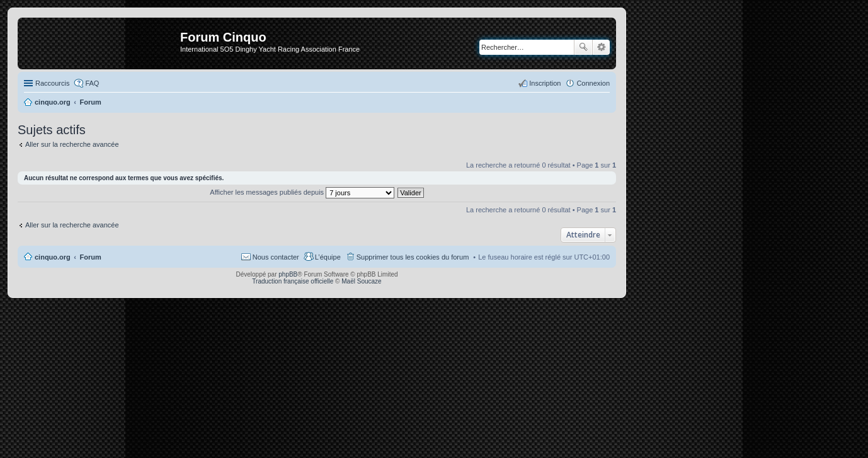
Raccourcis (52, 83)
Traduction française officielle (293, 281)
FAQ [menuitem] (92, 83)
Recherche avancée (601, 47)
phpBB (288, 274)
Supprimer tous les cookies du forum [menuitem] (413, 257)
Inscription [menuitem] (545, 83)
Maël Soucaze (361, 281)
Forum (91, 257)
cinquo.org (53, 257)
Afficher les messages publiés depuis (302, 192)
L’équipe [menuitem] (328, 257)
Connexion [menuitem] (593, 83)
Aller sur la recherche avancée (72, 144)
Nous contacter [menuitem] (276, 257)
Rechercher (583, 47)
